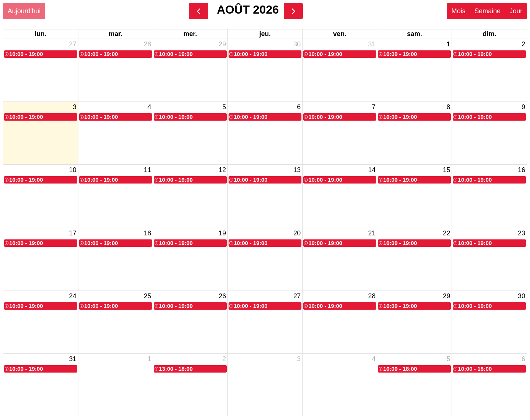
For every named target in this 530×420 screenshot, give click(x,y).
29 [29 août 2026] (446, 296)
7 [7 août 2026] (374, 107)
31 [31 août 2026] (73, 359)
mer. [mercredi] (190, 34)
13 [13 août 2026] (297, 170)
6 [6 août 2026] (299, 107)
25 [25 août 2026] (148, 296)
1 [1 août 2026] (448, 44)
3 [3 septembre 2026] (299, 359)
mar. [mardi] (115, 34)
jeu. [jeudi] (265, 34)
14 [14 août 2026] (372, 170)
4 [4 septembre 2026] (374, 359)
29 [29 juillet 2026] (222, 44)
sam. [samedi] (415, 34)
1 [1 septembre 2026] (149, 359)
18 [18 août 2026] (148, 233)
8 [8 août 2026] (448, 107)
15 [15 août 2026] (446, 170)
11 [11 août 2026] (148, 170)
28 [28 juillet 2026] (148, 44)
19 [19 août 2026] (222, 233)
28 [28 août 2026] (372, 296)
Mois (458, 11)
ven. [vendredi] (340, 34)
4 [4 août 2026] (149, 107)
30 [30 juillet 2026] (297, 44)
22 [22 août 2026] (446, 233)
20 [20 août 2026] (297, 233)
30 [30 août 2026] (522, 296)
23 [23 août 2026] (522, 233)
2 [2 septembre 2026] (224, 359)
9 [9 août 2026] (523, 107)
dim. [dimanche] (489, 34)
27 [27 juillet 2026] (73, 44)
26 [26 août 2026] (222, 296)
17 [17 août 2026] (73, 233)
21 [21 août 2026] (372, 233)
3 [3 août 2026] (75, 107)
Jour (516, 11)
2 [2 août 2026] (523, 44)
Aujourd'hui (24, 11)
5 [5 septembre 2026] (448, 359)
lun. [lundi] (40, 34)
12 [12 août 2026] (222, 170)
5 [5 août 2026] (224, 107)
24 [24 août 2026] (73, 296)
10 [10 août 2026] (73, 170)
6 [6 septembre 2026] (523, 359)
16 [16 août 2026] (522, 170)
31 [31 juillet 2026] (372, 44)
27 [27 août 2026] (297, 296)
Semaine (487, 11)
